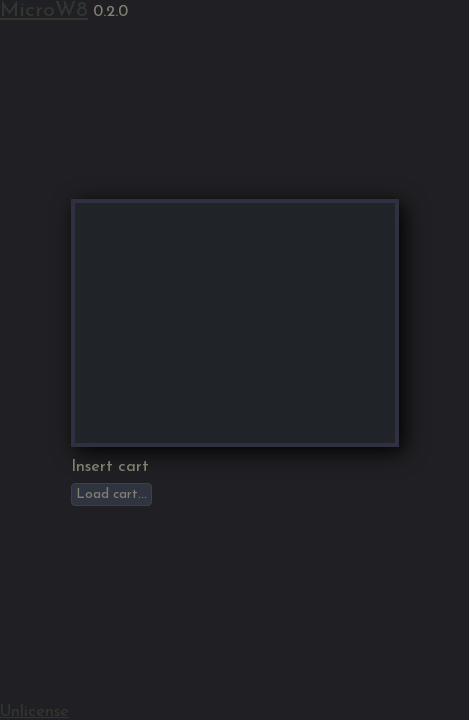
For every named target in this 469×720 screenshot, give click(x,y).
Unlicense (34, 712)
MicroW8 (44, 10)
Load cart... (111, 494)
